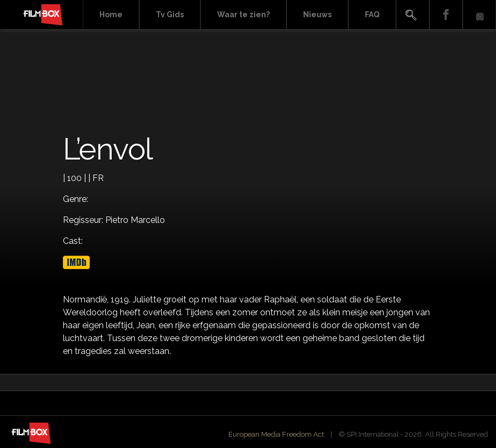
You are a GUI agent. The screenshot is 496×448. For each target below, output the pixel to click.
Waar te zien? (243, 15)
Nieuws (317, 15)
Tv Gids (170, 15)
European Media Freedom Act (276, 434)
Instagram (479, 15)
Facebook (446, 15)
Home (111, 15)
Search (413, 15)
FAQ (372, 15)
